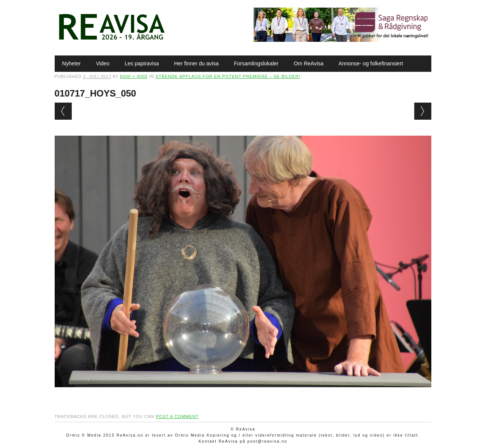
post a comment (177, 416)
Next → (423, 111)
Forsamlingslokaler (256, 63)
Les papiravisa (142, 63)
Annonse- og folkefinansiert (371, 63)
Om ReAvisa (308, 63)
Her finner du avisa (196, 63)
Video (103, 63)
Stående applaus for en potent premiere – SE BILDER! (228, 76)
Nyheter (72, 63)
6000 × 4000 (134, 76)
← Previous (63, 111)
